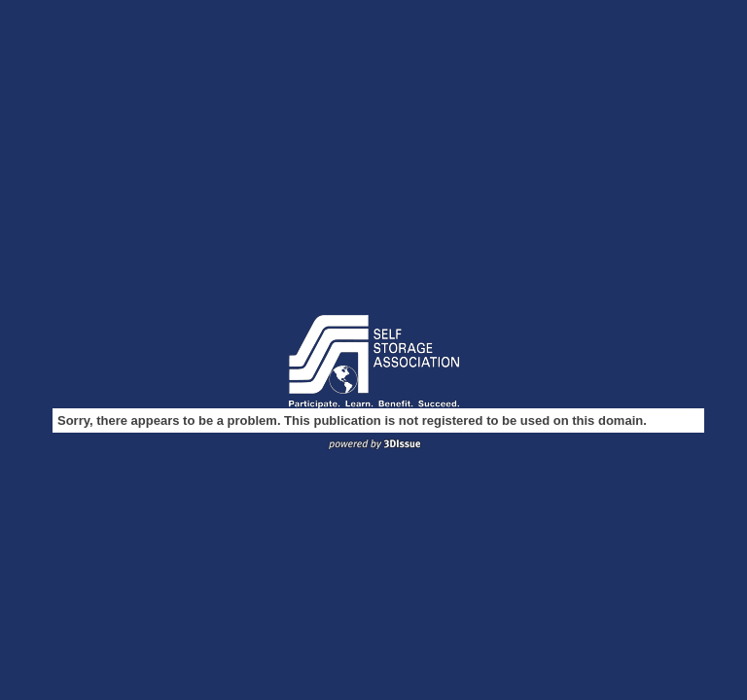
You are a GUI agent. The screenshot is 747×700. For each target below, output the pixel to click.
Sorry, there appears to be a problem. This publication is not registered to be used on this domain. (352, 420)
